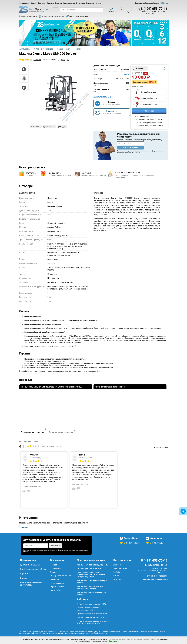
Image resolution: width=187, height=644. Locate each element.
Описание (50, 127)
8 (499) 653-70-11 (154, 9)
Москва (165, 3)
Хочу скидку (141, 68)
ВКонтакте (118, 565)
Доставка (41, 3)
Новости (54, 565)
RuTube (116, 576)
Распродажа (24, 3)
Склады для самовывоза (62, 576)
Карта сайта (55, 590)
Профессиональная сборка (33, 569)
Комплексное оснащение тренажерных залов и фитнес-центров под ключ (91, 574)
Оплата (34, 3)
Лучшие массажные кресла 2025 (92, 614)
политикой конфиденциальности (120, 639)
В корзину (149, 111)
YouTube (116, 572)
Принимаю (113, 641)
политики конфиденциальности (154, 151)
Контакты (90, 3)
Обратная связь (57, 587)
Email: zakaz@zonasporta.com (147, 3)
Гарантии (101, 371)
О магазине (81, 3)
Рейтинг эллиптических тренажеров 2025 (88, 609)
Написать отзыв (161, 448)
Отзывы (58, 3)
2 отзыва (37, 60)
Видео (63, 127)
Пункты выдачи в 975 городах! (53, 16)
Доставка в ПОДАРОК (30, 565)
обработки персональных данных (146, 639)
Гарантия (50, 3)
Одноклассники (120, 568)
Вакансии (54, 579)
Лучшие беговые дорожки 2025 (91, 604)
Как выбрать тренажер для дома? (92, 565)
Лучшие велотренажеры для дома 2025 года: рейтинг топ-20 (93, 622)
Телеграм (117, 579)
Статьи (98, 3)
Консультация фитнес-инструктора (31, 584)
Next (126, 34)
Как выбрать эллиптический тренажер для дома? (90, 588)
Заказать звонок (130, 148)
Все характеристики (102, 96)
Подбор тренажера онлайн (89, 568)
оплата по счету (46, 346)
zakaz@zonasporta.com (156, 565)
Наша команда (69, 3)
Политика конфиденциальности (155, 579)
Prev (23, 34)
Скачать (24, 528)
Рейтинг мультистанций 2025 (90, 617)
